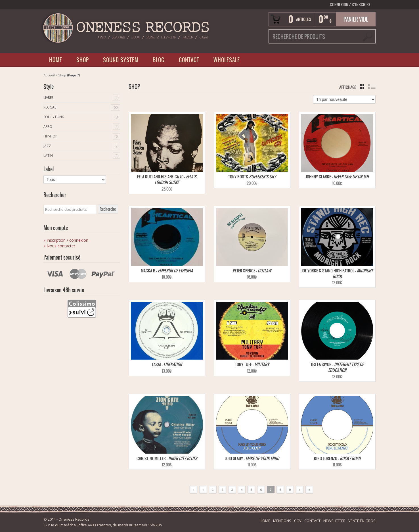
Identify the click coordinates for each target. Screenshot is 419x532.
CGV (298, 521)
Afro (48, 127)
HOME (56, 60)
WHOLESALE (227, 60)
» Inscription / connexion (66, 240)
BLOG (159, 60)
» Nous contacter (59, 246)
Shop (62, 75)
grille (362, 87)
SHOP (83, 60)
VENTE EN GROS (362, 521)
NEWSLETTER (334, 521)
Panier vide (356, 19)
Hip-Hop (50, 136)
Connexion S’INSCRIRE (350, 4)
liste (372, 87)
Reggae (50, 107)
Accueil (49, 75)
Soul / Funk (54, 117)
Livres (48, 98)
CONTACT (189, 60)
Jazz (47, 146)
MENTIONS (282, 521)
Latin (48, 156)
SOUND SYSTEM (121, 60)
